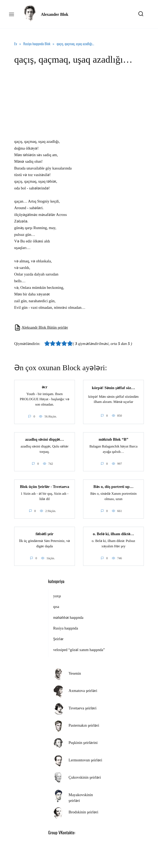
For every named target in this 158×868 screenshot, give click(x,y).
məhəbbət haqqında (68, 617)
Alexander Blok (55, 14)
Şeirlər (58, 638)
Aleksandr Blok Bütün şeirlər (45, 327)
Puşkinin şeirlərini (83, 742)
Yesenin (75, 673)
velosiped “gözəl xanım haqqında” (79, 649)
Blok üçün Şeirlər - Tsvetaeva (45, 486)
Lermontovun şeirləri (85, 759)
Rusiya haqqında (66, 627)
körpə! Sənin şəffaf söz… (114, 388)
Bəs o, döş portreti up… (113, 486)
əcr (45, 387)
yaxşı (57, 595)
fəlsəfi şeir (45, 533)
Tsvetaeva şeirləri (82, 707)
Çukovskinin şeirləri (85, 776)
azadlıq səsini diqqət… (45, 439)
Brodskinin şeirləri (83, 811)
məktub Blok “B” (113, 439)
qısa (56, 606)
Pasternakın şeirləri (84, 724)
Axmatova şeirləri (83, 690)
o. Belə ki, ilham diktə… (113, 533)
